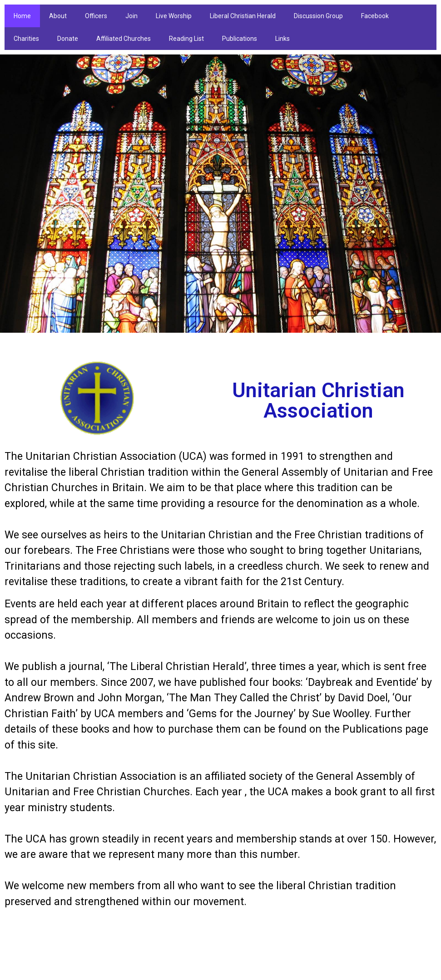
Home (22, 16)
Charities (26, 39)
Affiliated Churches (124, 39)
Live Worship (174, 16)
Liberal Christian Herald (243, 16)
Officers (96, 16)
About (58, 16)
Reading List (186, 39)
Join (131, 16)
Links (282, 39)
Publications (240, 39)
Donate (68, 39)
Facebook (375, 16)
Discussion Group (318, 16)
